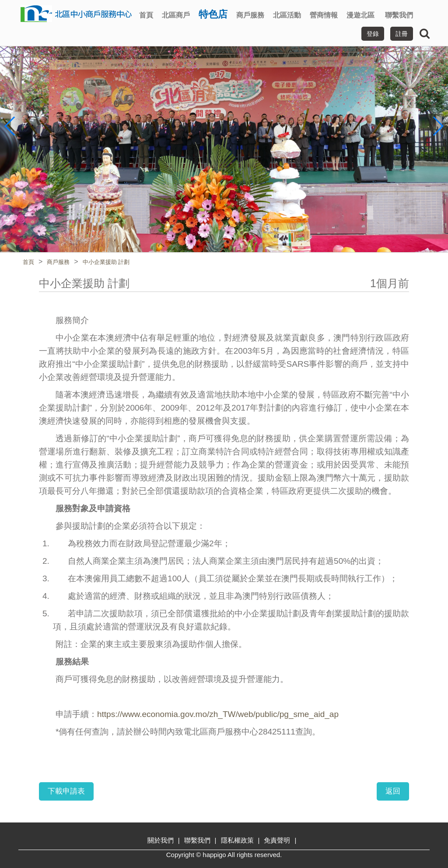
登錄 (373, 34)
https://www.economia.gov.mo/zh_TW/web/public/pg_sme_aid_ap (218, 714)
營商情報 (324, 15)
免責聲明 (277, 840)
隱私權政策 (237, 840)
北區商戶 (176, 15)
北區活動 (287, 15)
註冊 (402, 34)
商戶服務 (250, 15)
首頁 (146, 15)
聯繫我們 (399, 15)
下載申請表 (66, 791)
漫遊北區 (360, 15)
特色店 (213, 14)
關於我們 (161, 840)
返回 (393, 791)
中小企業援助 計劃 (106, 262)
